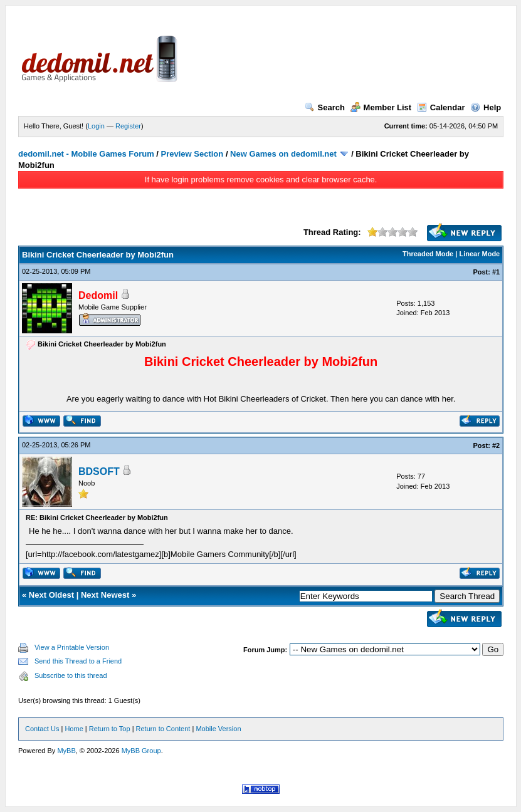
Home (74, 729)
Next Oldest (51, 595)
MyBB (66, 751)
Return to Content (163, 729)
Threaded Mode (428, 254)
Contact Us (42, 729)
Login (96, 126)
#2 (496, 445)
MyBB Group (141, 751)
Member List (381, 107)
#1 (496, 272)
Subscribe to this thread (71, 675)
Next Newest (105, 595)
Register (128, 126)
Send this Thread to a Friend (78, 661)
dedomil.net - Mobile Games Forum (86, 154)
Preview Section (192, 154)
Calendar (441, 107)
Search (325, 107)
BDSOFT (99, 471)
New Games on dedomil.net (283, 154)
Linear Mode (479, 254)
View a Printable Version (72, 647)
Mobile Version (218, 729)
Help (486, 107)
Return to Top (110, 729)
